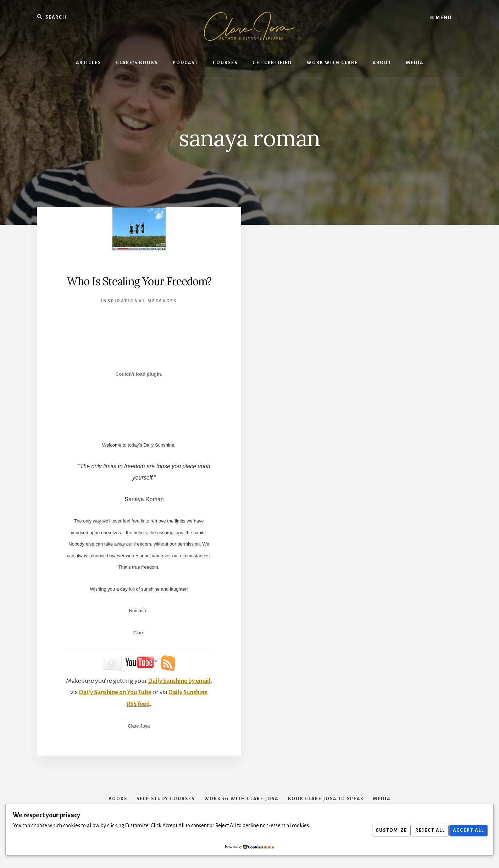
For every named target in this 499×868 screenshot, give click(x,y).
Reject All (426, 830)
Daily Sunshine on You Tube (137, 708)
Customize (385, 830)
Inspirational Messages (139, 316)
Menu (441, 18)
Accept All (467, 830)
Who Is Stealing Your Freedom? (139, 289)
